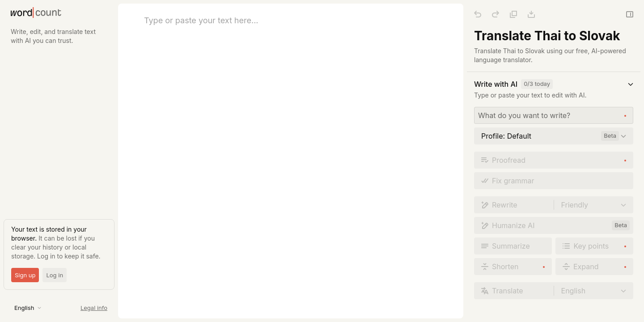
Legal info (94, 308)
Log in (55, 275)
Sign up (25, 275)
